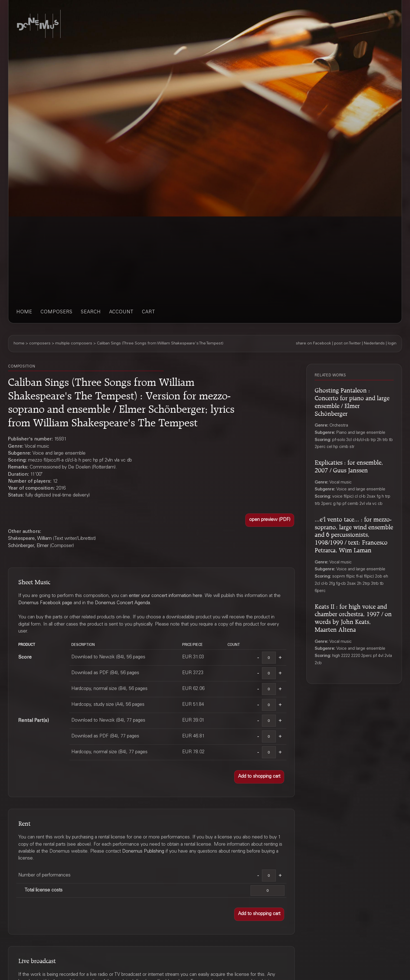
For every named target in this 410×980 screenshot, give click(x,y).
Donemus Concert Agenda (122, 603)
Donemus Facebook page (45, 603)
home (24, 312)
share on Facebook (313, 344)
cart (149, 312)
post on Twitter (347, 344)
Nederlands (374, 344)
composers (57, 312)
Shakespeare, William (30, 539)
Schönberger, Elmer (28, 546)
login (392, 344)
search (91, 312)
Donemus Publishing (143, 852)
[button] (270, 520)
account (121, 312)
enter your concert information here (166, 596)
